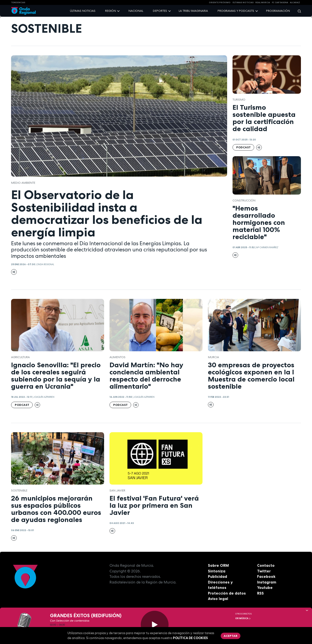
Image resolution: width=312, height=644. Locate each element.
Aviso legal (218, 599)
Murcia (213, 357)
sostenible (19, 491)
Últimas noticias (83, 11)
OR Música (243, 618)
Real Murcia (263, 2)
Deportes (160, 11)
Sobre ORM (218, 565)
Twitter (264, 571)
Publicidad (218, 576)
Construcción (244, 200)
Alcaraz (295, 2)
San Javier (117, 491)
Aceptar (231, 636)
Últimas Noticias (243, 2)
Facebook (266, 576)
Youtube (265, 588)
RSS (260, 593)
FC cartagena (280, 2)
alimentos (117, 357)
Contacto (266, 565)
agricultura (20, 357)
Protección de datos (227, 593)
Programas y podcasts (236, 11)
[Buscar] (298, 11)
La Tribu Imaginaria (193, 11)
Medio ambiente (23, 183)
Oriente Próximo (220, 2)
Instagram (267, 582)
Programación (278, 11)
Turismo (239, 100)
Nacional (136, 11)
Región (110, 11)
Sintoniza (217, 571)
